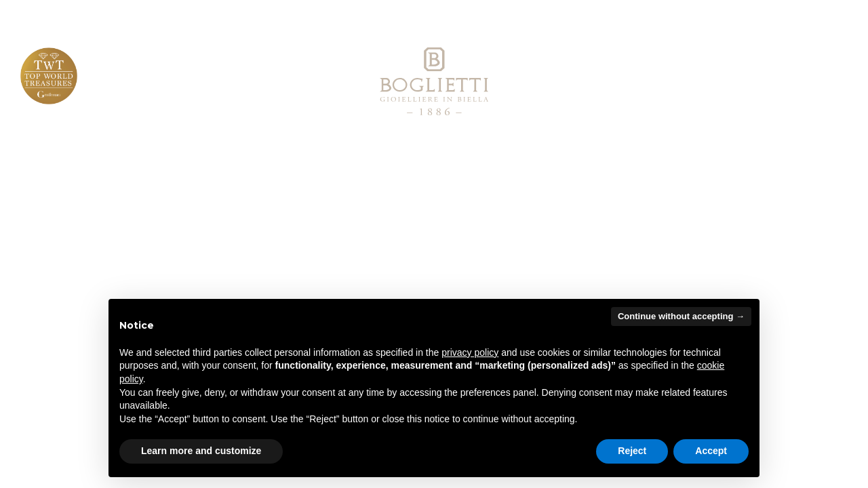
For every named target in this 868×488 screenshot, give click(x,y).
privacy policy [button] (470, 352)
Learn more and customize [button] (201, 451)
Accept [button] (711, 451)
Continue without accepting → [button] (681, 316)
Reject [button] (632, 451)
